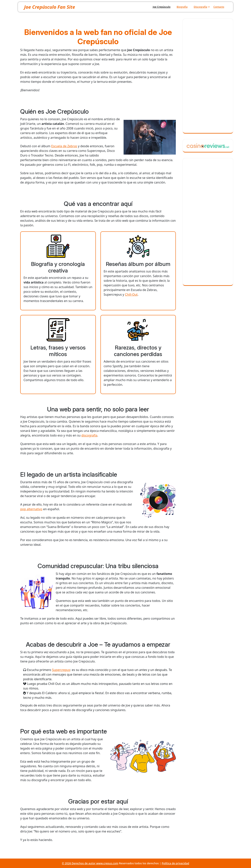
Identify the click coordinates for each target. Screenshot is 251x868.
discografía (89, 435)
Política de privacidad (175, 863)
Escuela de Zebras (64, 146)
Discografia (200, 7)
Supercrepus (61, 670)
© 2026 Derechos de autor (79, 863)
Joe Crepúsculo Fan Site (50, 7)
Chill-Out (131, 294)
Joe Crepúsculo (162, 7)
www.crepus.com (107, 863)
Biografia (182, 7)
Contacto (219, 7)
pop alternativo (31, 509)
